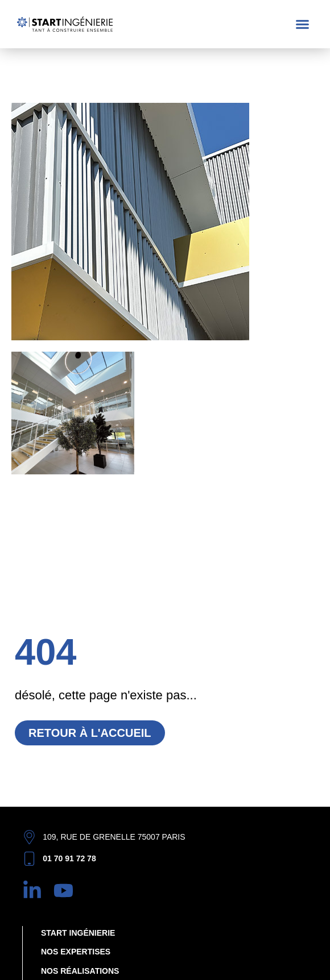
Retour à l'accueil (90, 733)
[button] (303, 24)
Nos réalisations (80, 971)
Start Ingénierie (78, 933)
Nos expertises (76, 952)
